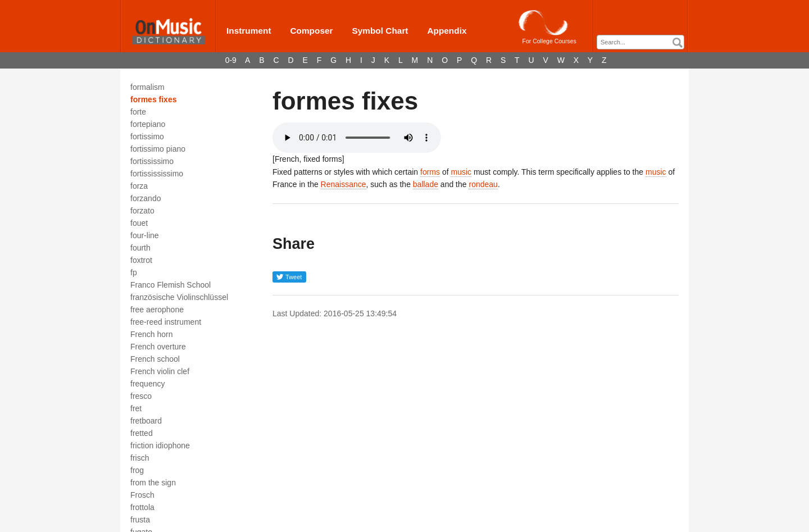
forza (139, 186)
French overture (158, 347)
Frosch (142, 495)
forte (138, 112)
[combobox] (640, 42)
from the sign (153, 483)
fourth (140, 248)
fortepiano (148, 124)
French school (155, 359)
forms (430, 172)
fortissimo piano (158, 149)
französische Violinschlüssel (179, 297)
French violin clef (160, 371)
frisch (140, 458)
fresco (141, 396)
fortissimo (147, 137)
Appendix (447, 31)
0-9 (231, 60)
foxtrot (141, 260)
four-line (145, 235)
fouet (139, 223)
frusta (140, 520)
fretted (142, 433)
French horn (151, 334)
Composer (311, 31)
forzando (146, 198)
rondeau (483, 184)
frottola (142, 507)
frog (137, 470)
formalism (147, 87)
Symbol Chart (380, 31)
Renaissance (344, 184)
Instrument (249, 31)
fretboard (146, 421)
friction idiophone (160, 445)
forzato (142, 211)
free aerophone (157, 310)
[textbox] (643, 42)
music (461, 172)
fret (136, 408)
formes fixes (153, 99)
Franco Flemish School (171, 285)
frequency (147, 384)
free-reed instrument (166, 322)
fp (134, 272)
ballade (426, 184)
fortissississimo (157, 174)
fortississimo (152, 161)
